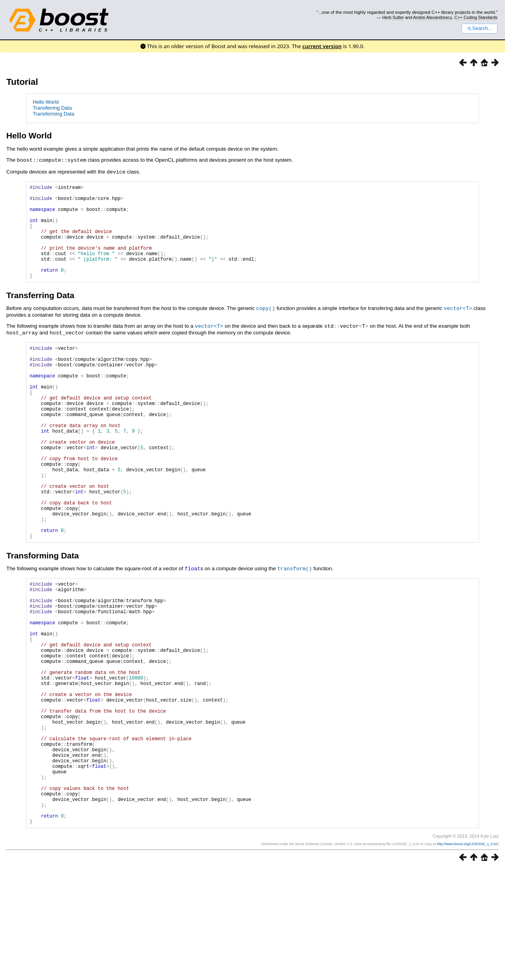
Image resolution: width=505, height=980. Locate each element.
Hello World (46, 102)
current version (322, 46)
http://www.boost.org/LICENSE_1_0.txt (467, 955)
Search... (480, 28)
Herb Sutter (393, 17)
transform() (295, 628)
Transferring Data (52, 108)
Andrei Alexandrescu (433, 17)
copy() (266, 327)
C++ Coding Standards (476, 17)
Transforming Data (54, 114)
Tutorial (22, 82)
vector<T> (458, 327)
